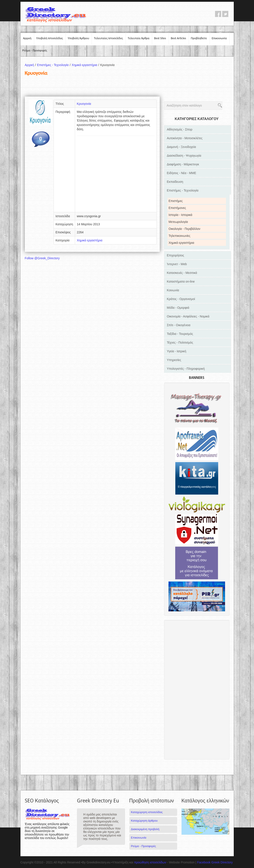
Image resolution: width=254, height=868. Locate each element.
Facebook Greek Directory (215, 862)
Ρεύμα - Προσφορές (35, 50)
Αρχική (27, 38)
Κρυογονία (84, 104)
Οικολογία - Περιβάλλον (185, 229)
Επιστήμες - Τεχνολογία (54, 65)
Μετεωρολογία (178, 222)
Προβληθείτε (199, 38)
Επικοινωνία (219, 38)
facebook (218, 14)
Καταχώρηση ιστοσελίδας (147, 812)
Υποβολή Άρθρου (78, 38)
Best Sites (160, 38)
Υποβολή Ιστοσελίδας (50, 38)
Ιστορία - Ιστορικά (181, 215)
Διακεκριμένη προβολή (145, 829)
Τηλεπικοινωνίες (180, 236)
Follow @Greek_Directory (42, 258)
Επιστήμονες (177, 208)
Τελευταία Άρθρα (139, 38)
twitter (225, 14)
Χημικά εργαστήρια (86, 65)
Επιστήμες (176, 201)
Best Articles (178, 38)
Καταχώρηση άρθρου (144, 821)
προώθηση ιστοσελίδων (150, 862)
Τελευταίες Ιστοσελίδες (108, 38)
